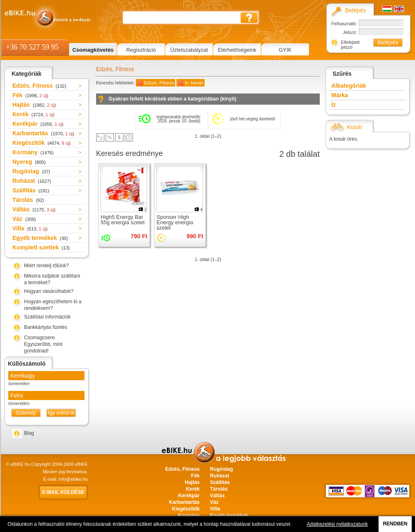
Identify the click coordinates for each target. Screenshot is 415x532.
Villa (30, 228)
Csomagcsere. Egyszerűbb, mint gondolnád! (43, 344)
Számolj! (26, 413)
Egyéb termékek (40, 238)
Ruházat (32, 181)
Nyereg (29, 162)
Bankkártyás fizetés (46, 327)
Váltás (34, 209)
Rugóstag (31, 171)
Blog (29, 433)
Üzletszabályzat (189, 50)
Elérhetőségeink (237, 50)
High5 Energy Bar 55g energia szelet (123, 220)
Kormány (33, 152)
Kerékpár (38, 124)
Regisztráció (141, 50)
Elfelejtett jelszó (350, 45)
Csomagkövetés (93, 50)
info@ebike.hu (74, 479)
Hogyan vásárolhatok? (49, 291)
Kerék (33, 114)
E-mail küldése (63, 492)
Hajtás (34, 105)
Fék (30, 95)
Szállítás (31, 190)
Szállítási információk (47, 317)
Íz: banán (194, 83)
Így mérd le (61, 413)
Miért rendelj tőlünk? (46, 266)
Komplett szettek (41, 247)
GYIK (285, 50)
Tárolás (28, 200)
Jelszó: (350, 32)
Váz (24, 219)
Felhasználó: (344, 24)
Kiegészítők (41, 143)
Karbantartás (43, 133)
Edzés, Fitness (39, 86)
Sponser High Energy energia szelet (175, 222)
